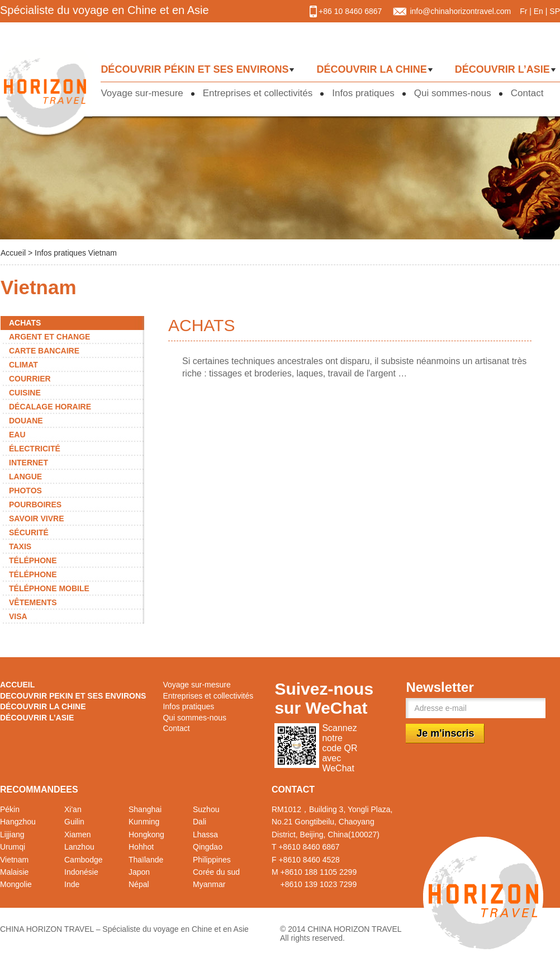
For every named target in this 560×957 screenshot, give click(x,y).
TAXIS (20, 546)
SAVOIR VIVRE (37, 518)
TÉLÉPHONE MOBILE (49, 588)
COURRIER (30, 379)
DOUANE (26, 421)
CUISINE (25, 393)
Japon (139, 872)
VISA (18, 616)
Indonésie (81, 872)
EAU (17, 435)
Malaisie (14, 872)
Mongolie (16, 884)
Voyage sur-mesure (142, 93)
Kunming (144, 822)
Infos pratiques (363, 93)
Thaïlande (146, 860)
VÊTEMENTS (33, 602)
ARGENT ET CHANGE (49, 337)
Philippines (212, 860)
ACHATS (25, 323)
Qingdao (208, 847)
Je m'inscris (445, 733)
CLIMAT (23, 365)
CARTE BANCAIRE (44, 351)
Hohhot (141, 847)
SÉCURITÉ (29, 532)
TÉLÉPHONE (33, 560)
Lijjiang (12, 835)
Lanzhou (79, 847)
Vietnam (14, 860)
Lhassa (205, 835)
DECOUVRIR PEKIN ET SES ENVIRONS (73, 696)
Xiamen (77, 835)
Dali (200, 822)
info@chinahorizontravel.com (460, 11)
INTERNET (29, 463)
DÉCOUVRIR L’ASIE (502, 69)
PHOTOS (25, 491)
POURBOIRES (35, 505)
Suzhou (206, 809)
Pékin (10, 809)
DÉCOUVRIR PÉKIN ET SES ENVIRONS (194, 69)
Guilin (74, 822)
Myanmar (209, 884)
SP (555, 11)
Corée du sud (216, 872)
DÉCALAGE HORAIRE (50, 407)
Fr (523, 11)
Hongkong (146, 835)
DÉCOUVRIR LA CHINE (371, 69)
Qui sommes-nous (453, 93)
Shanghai (145, 809)
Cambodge (84, 860)
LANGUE (25, 477)
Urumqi (13, 847)
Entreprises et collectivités (258, 93)
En (538, 11)
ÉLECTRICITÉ (35, 449)
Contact (527, 93)
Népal (139, 884)
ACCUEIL (17, 685)
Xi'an (73, 809)
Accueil (14, 253)
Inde (72, 884)
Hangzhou (18, 822)
